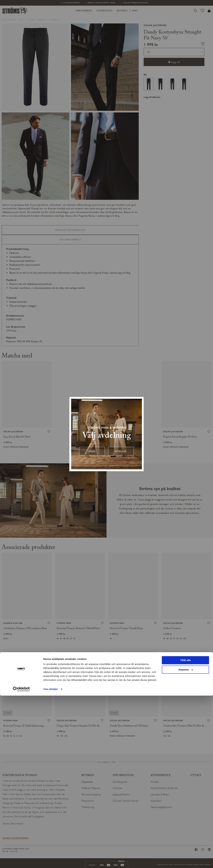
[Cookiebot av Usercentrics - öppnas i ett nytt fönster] (21, 862)
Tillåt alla (185, 833)
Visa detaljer (51, 861)
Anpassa (186, 842)
